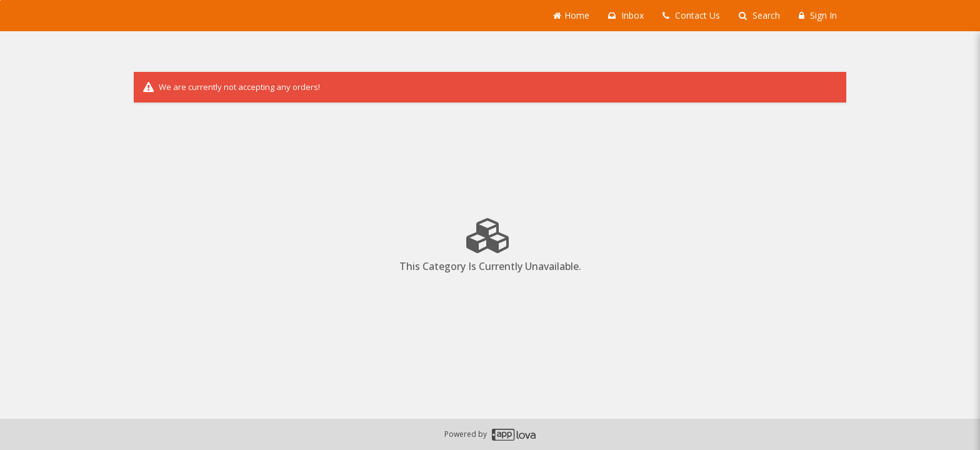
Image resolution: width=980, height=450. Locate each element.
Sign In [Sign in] (818, 15)
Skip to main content (0, 0)
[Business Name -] (227, 16)
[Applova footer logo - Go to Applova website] (514, 435)
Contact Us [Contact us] (691, 15)
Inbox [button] (626, 15)
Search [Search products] (759, 15)
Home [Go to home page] (571, 15)
